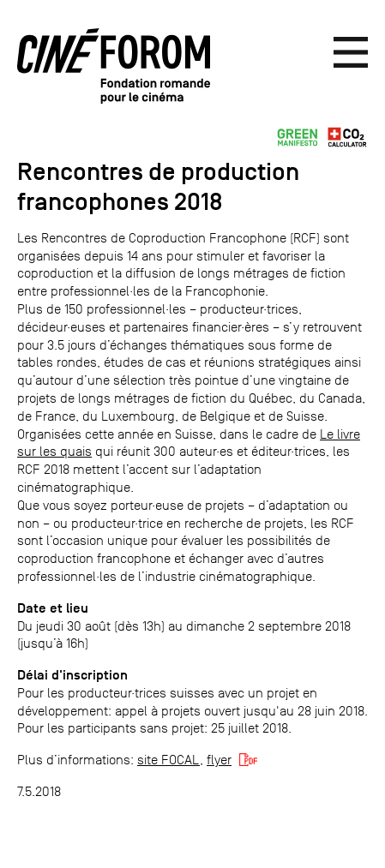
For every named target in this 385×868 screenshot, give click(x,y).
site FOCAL (168, 760)
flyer (219, 760)
